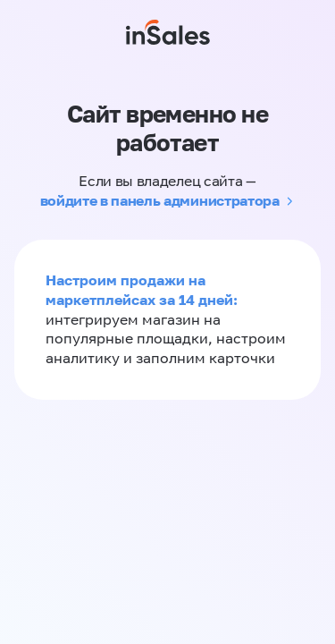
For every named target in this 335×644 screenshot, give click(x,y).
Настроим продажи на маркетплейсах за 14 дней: (142, 290)
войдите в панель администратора (160, 200)
